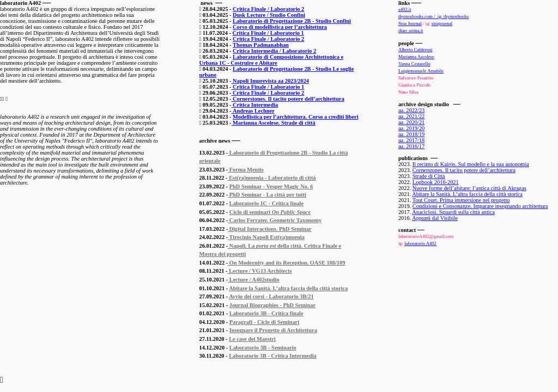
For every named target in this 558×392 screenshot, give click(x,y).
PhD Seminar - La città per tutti (268, 195)
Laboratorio (243, 153)
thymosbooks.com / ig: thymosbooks (433, 16)
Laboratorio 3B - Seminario (263, 348)
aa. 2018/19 (411, 134)
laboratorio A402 (420, 243)
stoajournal (442, 23)
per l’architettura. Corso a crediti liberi (310, 117)
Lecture (238, 271)
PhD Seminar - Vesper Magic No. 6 (271, 186)
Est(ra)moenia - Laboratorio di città (272, 178)
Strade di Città (429, 176)
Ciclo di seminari (270, 212)
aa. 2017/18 (411, 140)
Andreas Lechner (254, 111)
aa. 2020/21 (411, 122)
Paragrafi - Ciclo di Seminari (264, 322)
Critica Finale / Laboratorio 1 (268, 33)
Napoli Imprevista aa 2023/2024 (271, 81)
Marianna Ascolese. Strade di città (274, 123)
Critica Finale (249, 87)
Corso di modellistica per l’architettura (280, 27)
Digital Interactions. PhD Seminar (271, 229)
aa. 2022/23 (411, 110)
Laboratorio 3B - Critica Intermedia (273, 356)
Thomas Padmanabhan (261, 45)
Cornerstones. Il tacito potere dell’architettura (289, 99)
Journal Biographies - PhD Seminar (272, 305)
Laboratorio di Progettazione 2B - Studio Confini (292, 21)
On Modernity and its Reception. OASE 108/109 (286, 263)
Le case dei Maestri (252, 339)
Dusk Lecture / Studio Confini (269, 15)
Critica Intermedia (255, 105)
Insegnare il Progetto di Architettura (273, 330)
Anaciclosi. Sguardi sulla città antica (453, 212)
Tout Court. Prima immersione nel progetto (461, 200)
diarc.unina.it (411, 30)
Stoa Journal (410, 23)
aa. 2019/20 (411, 128)
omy (316, 220)
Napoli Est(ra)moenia (278, 237)
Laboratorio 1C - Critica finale (266, 203)
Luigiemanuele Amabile (421, 71)
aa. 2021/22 (411, 116)
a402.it (405, 9)
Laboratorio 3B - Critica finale (266, 313)
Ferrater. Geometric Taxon (278, 220)
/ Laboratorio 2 (285, 93)
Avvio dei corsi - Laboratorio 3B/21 (271, 296)
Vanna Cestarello (414, 64)
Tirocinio (239, 237)
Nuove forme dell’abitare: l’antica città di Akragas (469, 188)
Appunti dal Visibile (435, 218)
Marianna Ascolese (416, 57)
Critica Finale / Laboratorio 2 (268, 9)
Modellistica (247, 117)
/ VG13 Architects (269, 271)
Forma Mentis (247, 170)
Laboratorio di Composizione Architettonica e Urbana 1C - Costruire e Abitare (271, 60)
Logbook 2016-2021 (436, 182)
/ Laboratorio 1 (285, 87)
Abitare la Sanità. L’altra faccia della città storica (288, 288)
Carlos (236, 220)
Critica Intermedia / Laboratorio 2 (274, 51)
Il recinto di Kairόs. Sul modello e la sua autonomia (471, 164)
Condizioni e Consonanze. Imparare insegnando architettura (480, 206)
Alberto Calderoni (416, 50)
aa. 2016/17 (411, 146)
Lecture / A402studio (253, 280)
